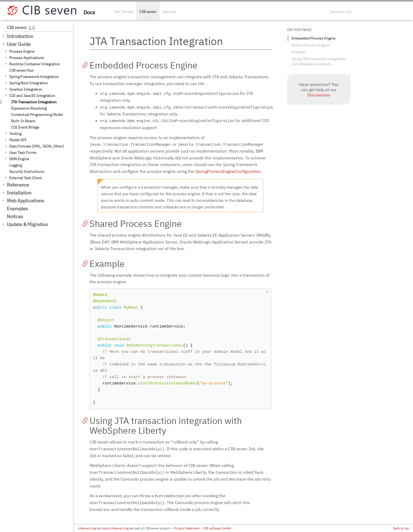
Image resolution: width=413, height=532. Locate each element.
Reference (18, 185)
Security (170, 12)
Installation (19, 193)
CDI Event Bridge (25, 127)
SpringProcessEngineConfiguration (228, 171)
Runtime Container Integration (35, 64)
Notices (15, 216)
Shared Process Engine (310, 45)
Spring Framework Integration (34, 77)
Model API (18, 140)
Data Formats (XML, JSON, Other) (37, 146)
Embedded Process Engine (314, 38)
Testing (15, 134)
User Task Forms (23, 153)
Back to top (401, 528)
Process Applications (27, 58)
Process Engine (22, 51)
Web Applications (25, 201)
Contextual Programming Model (37, 115)
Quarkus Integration (26, 89)
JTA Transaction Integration (34, 102)
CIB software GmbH (217, 528)
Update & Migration (27, 224)
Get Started (124, 12)
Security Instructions (27, 172)
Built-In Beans (23, 121)
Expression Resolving (29, 108)
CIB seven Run (21, 70)
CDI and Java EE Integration (32, 96)
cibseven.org (340, 12)
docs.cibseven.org (116, 528)
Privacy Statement (187, 528)
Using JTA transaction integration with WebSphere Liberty (319, 61)
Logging (16, 165)
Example (299, 52)
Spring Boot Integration (29, 83)
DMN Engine (19, 159)
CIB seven (148, 12)
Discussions (319, 95)
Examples (17, 209)
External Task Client (26, 178)
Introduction (20, 36)
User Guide (19, 44)
